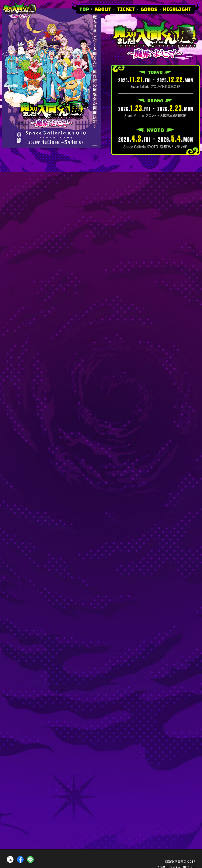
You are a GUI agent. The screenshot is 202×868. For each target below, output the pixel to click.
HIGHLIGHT (177, 9)
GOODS (149, 9)
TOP (84, 9)
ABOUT (103, 9)
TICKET (126, 9)
